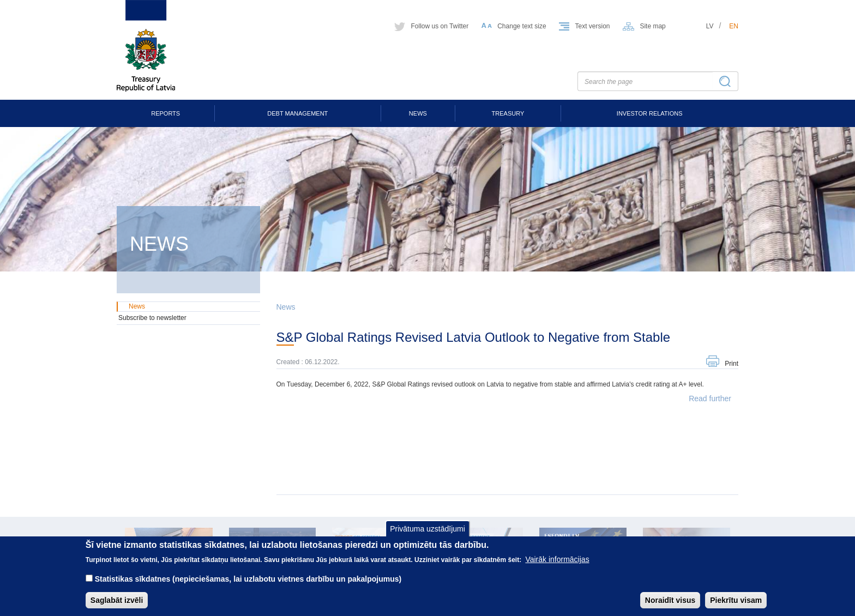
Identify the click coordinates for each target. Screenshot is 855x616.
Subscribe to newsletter (152, 318)
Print (731, 364)
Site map (652, 26)
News (418, 113)
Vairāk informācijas (557, 565)
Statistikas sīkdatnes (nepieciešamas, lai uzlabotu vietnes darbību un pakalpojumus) (248, 585)
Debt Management (297, 113)
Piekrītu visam (736, 606)
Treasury (508, 113)
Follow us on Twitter (439, 26)
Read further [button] (710, 398)
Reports (165, 113)
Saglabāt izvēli (117, 606)
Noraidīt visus (670, 606)
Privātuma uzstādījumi (427, 535)
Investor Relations (650, 113)
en (734, 26)
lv (710, 26)
